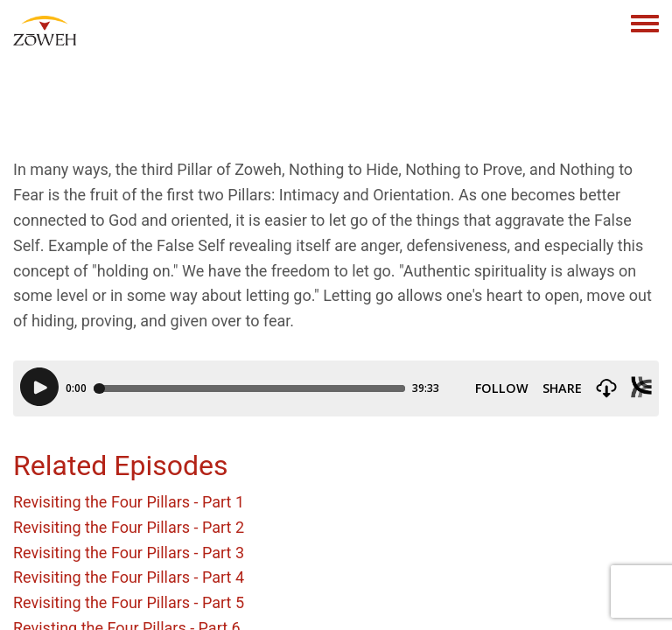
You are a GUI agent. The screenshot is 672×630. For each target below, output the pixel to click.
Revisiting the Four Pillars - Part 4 (129, 577)
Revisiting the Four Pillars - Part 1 (129, 502)
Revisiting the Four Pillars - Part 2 (129, 527)
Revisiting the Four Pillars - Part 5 (129, 602)
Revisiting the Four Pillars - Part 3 (129, 553)
